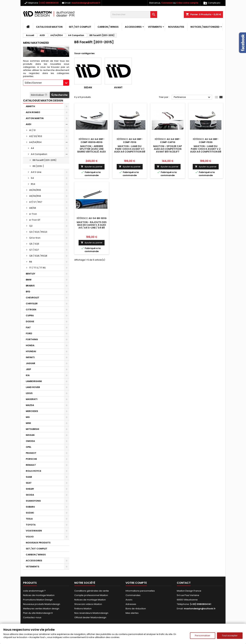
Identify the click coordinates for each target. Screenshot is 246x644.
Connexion (167, 3)
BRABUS (30, 286)
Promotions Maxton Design (38, 600)
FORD (29, 333)
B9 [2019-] (38, 166)
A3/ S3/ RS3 (36, 136)
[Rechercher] (134, 15)
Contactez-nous (32, 617)
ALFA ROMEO (33, 112)
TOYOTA (31, 525)
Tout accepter (230, 636)
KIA (28, 375)
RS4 (33, 184)
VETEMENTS (155, 27)
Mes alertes (132, 613)
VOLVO (30, 537)
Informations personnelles (140, 591)
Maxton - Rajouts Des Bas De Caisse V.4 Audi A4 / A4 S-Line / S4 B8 (92, 225)
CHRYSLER (32, 304)
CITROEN (31, 310)
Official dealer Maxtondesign (90, 617)
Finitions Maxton (83, 609)
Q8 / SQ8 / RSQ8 (38, 256)
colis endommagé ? (34, 591)
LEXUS (29, 393)
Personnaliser (203, 636)
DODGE (30, 321)
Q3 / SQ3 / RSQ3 (38, 232)
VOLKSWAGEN (34, 531)
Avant (118, 87)
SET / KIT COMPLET (80, 27)
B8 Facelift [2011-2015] (45, 160)
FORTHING (32, 339)
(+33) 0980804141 (49, 3)
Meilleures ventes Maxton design (41, 609)
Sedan (88, 87)
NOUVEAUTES (176, 27)
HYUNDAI (31, 351)
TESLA (29, 519)
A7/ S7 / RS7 (36, 202)
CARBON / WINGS (108, 27)
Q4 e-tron (35, 238)
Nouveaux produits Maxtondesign (42, 604)
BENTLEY (30, 274)
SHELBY (30, 489)
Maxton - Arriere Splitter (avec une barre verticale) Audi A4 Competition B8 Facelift (92, 152)
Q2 (31, 226)
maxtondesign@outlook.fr (86, 3)
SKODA (30, 495)
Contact (184, 583)
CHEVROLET (33, 298)
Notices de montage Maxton (39, 595)
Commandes (133, 595)
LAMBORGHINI (34, 381)
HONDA (30, 345)
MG (28, 417)
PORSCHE (31, 459)
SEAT (29, 483)
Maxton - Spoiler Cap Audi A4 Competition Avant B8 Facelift (168, 149)
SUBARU (30, 507)
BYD (28, 292)
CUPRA (30, 316)
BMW (29, 280)
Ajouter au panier (92, 167)
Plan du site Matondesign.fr (38, 613)
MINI (28, 423)
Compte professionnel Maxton (91, 595)
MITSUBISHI (32, 429)
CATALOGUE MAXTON (49, 27)
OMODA (30, 441)
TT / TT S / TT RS (37, 268)
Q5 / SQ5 (34, 244)
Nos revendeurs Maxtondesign (91, 613)
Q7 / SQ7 (34, 250)
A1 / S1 (32, 130)
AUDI (29, 124)
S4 (32, 178)
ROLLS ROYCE (33, 471)
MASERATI (32, 399)
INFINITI (30, 357)
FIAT (28, 327)
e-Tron (33, 214)
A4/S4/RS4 (35, 142)
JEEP (28, 369)
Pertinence (192, 97)
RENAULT (31, 465)
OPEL (29, 447)
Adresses (131, 604)
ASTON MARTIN (35, 118)
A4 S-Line (36, 172)
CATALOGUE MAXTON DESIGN (43, 101)
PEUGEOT (31, 453)
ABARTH (30, 106)
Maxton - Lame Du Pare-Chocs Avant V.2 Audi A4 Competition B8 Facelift (206, 150)
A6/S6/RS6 (35, 196)
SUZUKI (30, 513)
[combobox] (46, 83)
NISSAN (30, 435)
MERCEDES (32, 411)
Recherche (60, 95)
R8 (31, 262)
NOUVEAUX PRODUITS (38, 543)
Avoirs (129, 600)
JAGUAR (30, 363)
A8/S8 (33, 208)
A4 (32, 148)
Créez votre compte (187, 3)
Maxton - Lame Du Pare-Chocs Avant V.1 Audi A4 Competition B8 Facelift (130, 150)
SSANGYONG (33, 501)
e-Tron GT (35, 220)
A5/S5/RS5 (35, 190)
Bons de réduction (136, 609)
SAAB (29, 477)
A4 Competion (39, 154)
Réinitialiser (39, 95)
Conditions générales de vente (92, 591)
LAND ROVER (33, 387)
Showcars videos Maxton (88, 604)
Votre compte (136, 583)
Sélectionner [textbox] (33, 83)
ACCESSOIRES (133, 27)
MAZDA (30, 405)
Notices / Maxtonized (205, 27)
